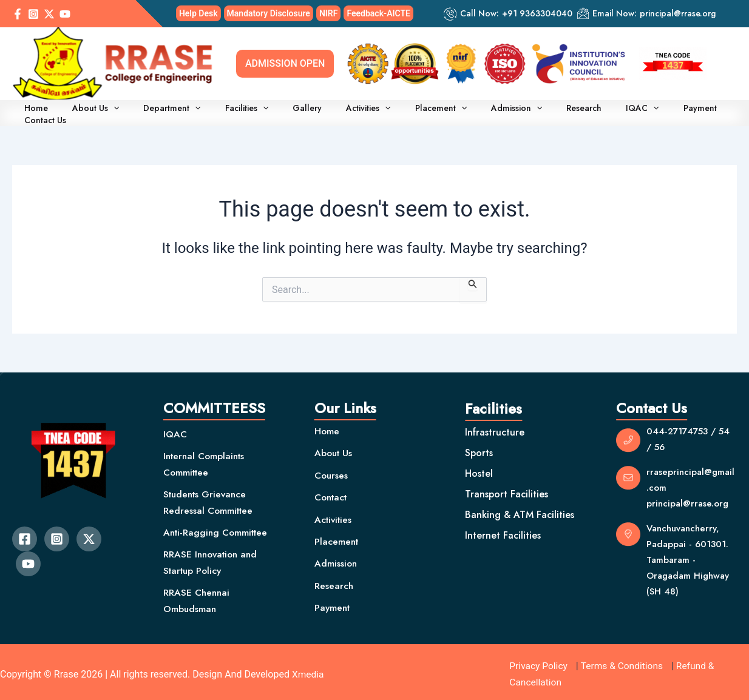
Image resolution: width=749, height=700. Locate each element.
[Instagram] (33, 14)
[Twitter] (89, 534)
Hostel (479, 469)
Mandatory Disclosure (269, 13)
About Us (98, 110)
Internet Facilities (503, 530)
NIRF (329, 13)
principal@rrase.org (678, 13)
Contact (333, 492)
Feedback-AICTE (378, 13)
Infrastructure (495, 427)
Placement (407, 110)
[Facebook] (18, 14)
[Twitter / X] (49, 14)
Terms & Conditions (625, 661)
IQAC (586, 110)
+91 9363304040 (537, 13)
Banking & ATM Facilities (520, 510)
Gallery (288, 110)
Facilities (235, 110)
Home (46, 110)
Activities (341, 110)
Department (168, 110)
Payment (638, 110)
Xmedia (308, 669)
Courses (332, 470)
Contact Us (694, 110)
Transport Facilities (507, 489)
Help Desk (198, 13)
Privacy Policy (539, 661)
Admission (475, 110)
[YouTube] (65, 14)
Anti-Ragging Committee (218, 527)
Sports (479, 448)
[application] (116, 110)
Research (535, 110)
